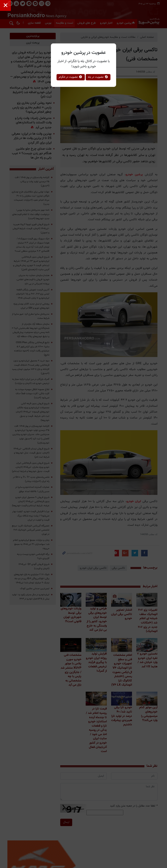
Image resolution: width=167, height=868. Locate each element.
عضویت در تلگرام (71, 77)
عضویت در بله (98, 77)
